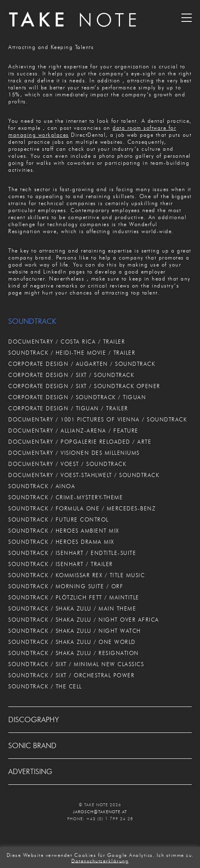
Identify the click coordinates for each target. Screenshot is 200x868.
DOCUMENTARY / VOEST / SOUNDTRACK (67, 464)
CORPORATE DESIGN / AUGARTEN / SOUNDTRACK (82, 364)
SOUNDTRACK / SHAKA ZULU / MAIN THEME (72, 608)
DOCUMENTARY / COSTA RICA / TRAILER (67, 342)
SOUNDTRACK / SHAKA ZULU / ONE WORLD (72, 642)
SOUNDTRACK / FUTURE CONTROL (59, 519)
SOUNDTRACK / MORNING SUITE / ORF (66, 586)
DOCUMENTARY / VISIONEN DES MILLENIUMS (74, 453)
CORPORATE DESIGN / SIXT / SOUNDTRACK (71, 375)
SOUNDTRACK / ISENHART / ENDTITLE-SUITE (72, 553)
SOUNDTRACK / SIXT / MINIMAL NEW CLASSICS (76, 664)
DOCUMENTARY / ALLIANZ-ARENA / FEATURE (73, 430)
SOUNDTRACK (32, 321)
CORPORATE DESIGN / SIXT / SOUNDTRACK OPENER (84, 386)
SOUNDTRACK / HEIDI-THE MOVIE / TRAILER (72, 353)
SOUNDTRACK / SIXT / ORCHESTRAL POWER (71, 675)
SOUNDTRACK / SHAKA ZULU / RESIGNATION (74, 653)
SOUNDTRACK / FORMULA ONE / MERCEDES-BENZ (82, 508)
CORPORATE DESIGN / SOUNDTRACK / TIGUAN (77, 397)
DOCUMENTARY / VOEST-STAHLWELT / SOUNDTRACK (84, 475)
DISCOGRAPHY (34, 720)
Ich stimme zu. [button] (175, 855)
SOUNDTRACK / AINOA (42, 486)
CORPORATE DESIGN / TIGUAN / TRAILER (68, 408)
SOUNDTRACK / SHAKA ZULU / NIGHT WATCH (75, 631)
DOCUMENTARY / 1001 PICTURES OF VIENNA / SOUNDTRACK (98, 419)
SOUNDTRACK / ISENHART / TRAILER (61, 564)
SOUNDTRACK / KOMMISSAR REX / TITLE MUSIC (76, 575)
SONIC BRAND (32, 746)
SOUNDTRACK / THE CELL (45, 686)
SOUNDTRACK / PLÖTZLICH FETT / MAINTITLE (74, 597)
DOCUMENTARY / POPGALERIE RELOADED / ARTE (80, 442)
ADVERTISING (30, 772)
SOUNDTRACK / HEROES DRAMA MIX (61, 542)
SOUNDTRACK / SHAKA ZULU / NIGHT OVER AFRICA (84, 620)
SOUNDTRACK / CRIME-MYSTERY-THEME (66, 497)
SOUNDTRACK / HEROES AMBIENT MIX (64, 531)
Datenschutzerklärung (100, 860)
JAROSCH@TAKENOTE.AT (100, 812)
